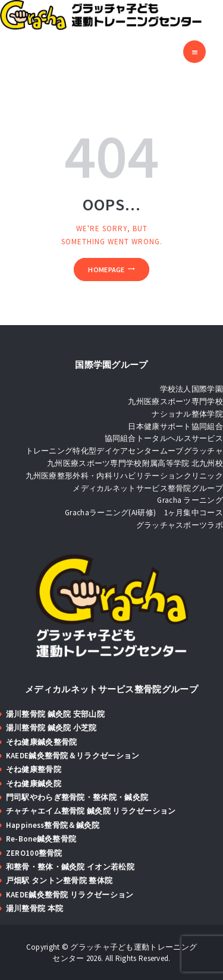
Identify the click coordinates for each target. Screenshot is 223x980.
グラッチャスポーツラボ (180, 525)
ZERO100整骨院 (34, 853)
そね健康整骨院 (34, 769)
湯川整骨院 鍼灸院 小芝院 (51, 728)
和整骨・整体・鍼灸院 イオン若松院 (70, 867)
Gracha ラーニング (190, 500)
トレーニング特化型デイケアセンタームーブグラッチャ (125, 451)
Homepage (106, 270)
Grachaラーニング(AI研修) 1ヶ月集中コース (144, 513)
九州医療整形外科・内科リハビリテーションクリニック (125, 476)
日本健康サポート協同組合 (175, 426)
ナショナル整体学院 (187, 414)
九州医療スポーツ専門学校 (175, 401)
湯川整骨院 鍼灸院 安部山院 (55, 714)
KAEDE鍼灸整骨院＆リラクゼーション (73, 756)
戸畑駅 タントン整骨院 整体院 (59, 880)
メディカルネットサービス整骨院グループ (148, 488)
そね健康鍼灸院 (34, 784)
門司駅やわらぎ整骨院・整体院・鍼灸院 (77, 797)
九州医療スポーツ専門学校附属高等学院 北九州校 (135, 463)
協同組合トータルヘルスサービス (164, 438)
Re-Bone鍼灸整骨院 (41, 839)
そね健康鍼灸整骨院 (42, 742)
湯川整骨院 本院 (34, 908)
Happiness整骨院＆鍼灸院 (53, 825)
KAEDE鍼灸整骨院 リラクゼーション (70, 895)
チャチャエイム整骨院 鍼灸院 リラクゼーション (91, 811)
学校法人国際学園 (191, 389)
